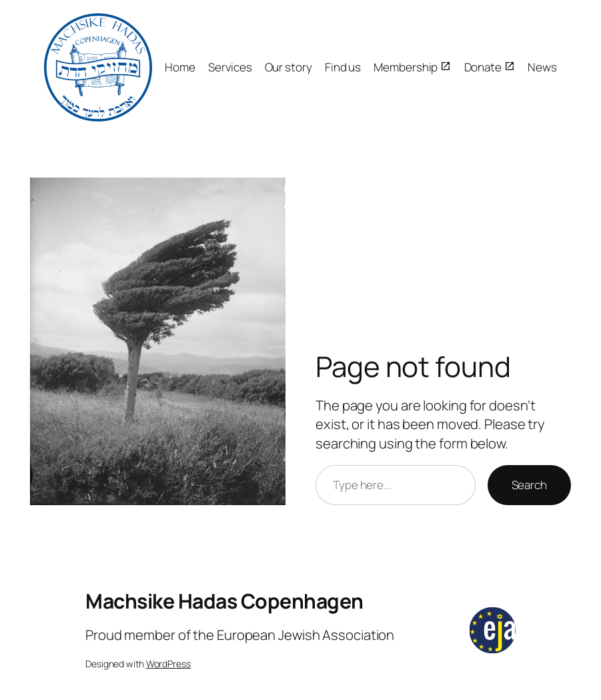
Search (529, 485)
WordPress (168, 664)
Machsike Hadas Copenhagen (224, 601)
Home (180, 67)
